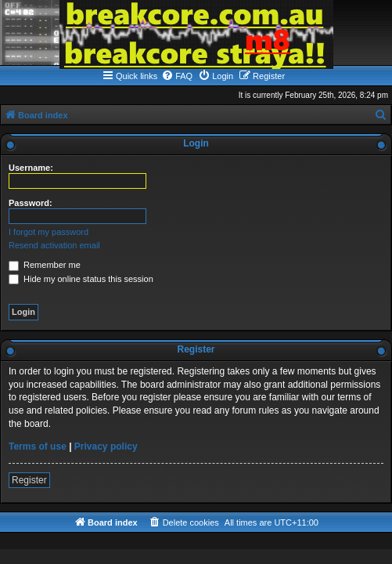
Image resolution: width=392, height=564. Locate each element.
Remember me (45, 265)
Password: (31, 203)
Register (29, 480)
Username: (31, 168)
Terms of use (38, 446)
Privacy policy (106, 446)
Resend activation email (54, 245)
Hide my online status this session (81, 279)
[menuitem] (177, 76)
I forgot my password (49, 232)
